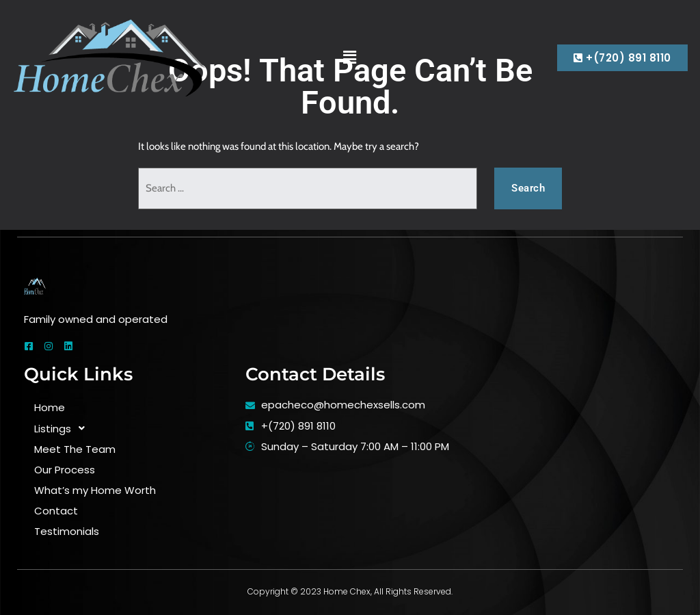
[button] (350, 57)
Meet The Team (75, 449)
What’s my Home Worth (95, 490)
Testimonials (67, 531)
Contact (56, 511)
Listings (63, 429)
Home (50, 407)
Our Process (65, 470)
